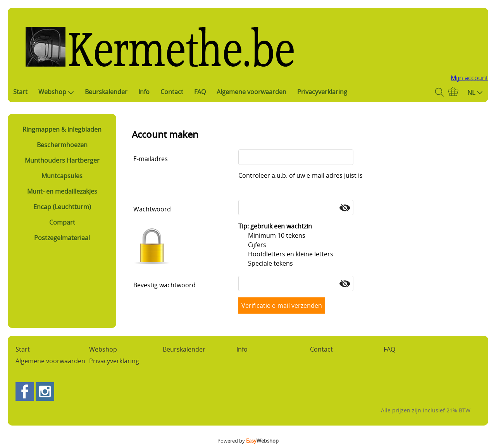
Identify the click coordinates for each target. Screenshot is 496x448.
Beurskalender (106, 92)
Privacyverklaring (322, 92)
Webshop (56, 92)
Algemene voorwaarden (251, 92)
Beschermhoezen (62, 145)
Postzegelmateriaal (62, 238)
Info (144, 92)
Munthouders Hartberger (62, 160)
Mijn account (469, 78)
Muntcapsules (62, 176)
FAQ (200, 92)
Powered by (248, 441)
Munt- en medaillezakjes (62, 191)
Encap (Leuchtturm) (62, 207)
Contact (172, 92)
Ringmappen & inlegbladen (62, 129)
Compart (62, 222)
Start (20, 92)
